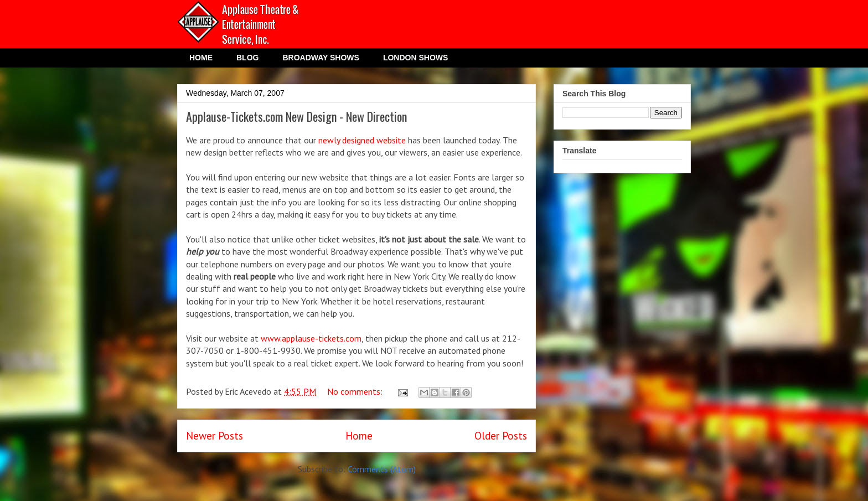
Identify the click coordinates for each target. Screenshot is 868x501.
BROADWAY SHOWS (321, 58)
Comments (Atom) (382, 469)
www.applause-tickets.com (311, 338)
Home (359, 435)
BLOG (247, 58)
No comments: (356, 391)
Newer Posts (215, 435)
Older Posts (501, 435)
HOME (201, 58)
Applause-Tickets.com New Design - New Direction (296, 116)
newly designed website (362, 140)
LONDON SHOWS (415, 58)
